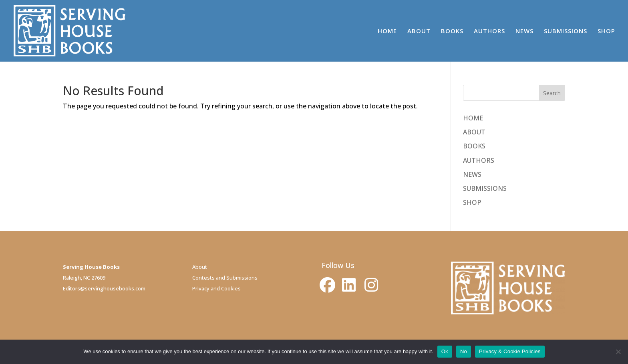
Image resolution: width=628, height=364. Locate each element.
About (200, 267)
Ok (445, 351)
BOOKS (452, 31)
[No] (618, 352)
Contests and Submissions (225, 278)
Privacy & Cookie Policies (510, 351)
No (464, 351)
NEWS (524, 31)
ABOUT (419, 31)
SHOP (606, 31)
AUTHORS (489, 31)
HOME (387, 31)
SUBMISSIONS (566, 31)
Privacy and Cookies (216, 288)
